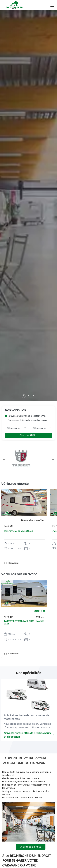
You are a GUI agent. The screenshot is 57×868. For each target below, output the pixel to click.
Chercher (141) (29, 435)
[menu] (52, 5)
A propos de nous (31, 847)
